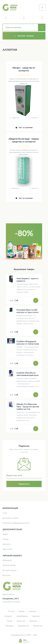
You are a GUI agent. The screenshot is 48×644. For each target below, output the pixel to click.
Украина (32, 611)
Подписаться (24, 484)
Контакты (7, 544)
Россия (11, 611)
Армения (36, 616)
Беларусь (8, 616)
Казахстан (21, 621)
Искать (42, 27)
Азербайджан (22, 616)
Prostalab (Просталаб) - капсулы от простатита (28, 311)
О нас (5, 513)
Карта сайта (8, 549)
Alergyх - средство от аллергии (24, 69)
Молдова (9, 626)
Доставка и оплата (10, 518)
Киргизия (33, 621)
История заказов (9, 570)
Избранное (7, 560)
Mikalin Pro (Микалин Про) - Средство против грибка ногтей (28, 406)
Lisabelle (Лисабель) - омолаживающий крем (28, 374)
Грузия (10, 621)
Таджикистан (23, 626)
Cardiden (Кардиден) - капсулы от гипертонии (28, 342)
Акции (5, 534)
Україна (22, 611)
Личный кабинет (9, 565)
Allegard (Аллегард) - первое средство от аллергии (24, 140)
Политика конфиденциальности (16, 523)
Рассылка (6, 575)
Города (6, 539)
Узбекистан (38, 626)
